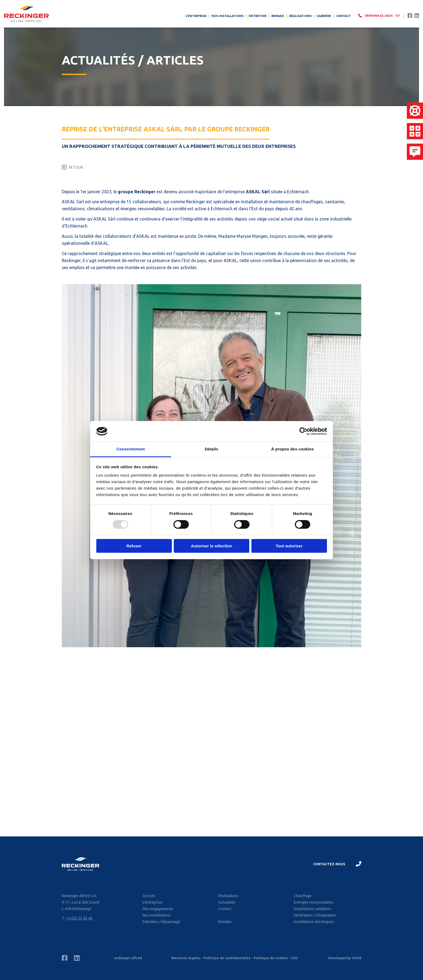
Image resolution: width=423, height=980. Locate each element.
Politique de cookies (271, 958)
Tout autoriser (289, 546)
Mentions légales (186, 958)
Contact (344, 16)
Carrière (324, 16)
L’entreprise (196, 16)
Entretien (258, 16)
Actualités (227, 902)
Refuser (134, 546)
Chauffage (303, 896)
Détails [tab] (211, 449)
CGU (294, 958)
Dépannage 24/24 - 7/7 (379, 16)
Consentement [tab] (130, 449)
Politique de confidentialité (227, 958)
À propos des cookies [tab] (292, 449)
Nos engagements (158, 909)
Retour (76, 167)
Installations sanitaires (313, 909)
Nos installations (228, 16)
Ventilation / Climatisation (315, 915)
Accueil (149, 896)
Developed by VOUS (345, 958)
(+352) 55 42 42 (79, 918)
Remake (278, 16)
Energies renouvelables (314, 902)
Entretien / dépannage (161, 922)
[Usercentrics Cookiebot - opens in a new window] (303, 431)
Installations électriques (314, 922)
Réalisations (300, 16)
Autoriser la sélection (212, 546)
